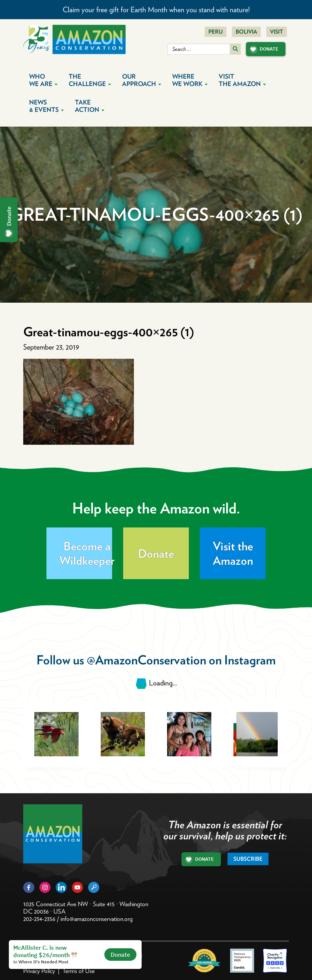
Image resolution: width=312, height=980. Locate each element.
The (90, 80)
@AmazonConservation (146, 660)
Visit (277, 32)
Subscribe (248, 859)
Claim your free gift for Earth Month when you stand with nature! (156, 10)
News (46, 106)
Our (142, 80)
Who (43, 80)
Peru (216, 32)
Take (90, 106)
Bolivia (246, 32)
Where (190, 80)
